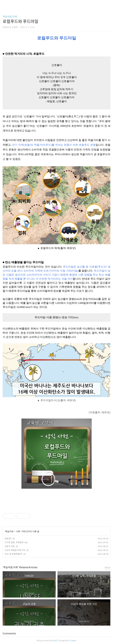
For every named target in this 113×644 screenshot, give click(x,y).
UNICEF (8, 539)
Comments (9, 633)
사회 (18, 531)
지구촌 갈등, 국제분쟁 (14, 542)
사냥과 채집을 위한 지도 (15, 550)
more (108, 567)
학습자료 (9, 531)
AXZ (56, 640)
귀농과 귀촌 (10, 546)
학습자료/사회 (10, 17)
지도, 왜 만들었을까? (13, 554)
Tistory (73, 640)
